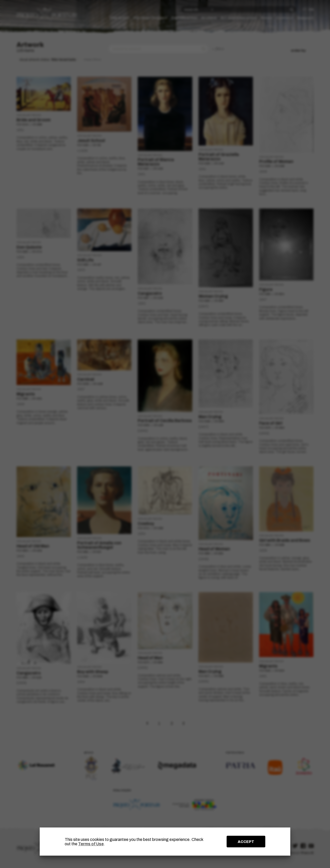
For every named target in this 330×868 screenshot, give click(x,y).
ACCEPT (246, 842)
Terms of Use (91, 844)
